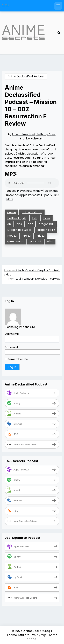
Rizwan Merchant (24, 134)
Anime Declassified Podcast (26, 76)
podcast (35, 241)
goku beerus (16, 241)
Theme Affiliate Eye (21, 635)
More (10, 199)
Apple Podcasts (30, 195)
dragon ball (46, 224)
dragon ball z (46, 230)
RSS (57, 195)
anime (12, 212)
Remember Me (16, 359)
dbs (19, 224)
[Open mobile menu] (58, 6)
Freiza (27, 236)
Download (52, 191)
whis (50, 241)
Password (11, 347)
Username (12, 334)
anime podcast (32, 212)
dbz (30, 224)
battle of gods (17, 218)
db (9, 224)
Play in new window (30, 191)
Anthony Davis (46, 134)
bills (35, 218)
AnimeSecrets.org (37, 631)
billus (47, 218)
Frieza (41, 236)
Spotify (47, 195)
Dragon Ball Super (19, 230)
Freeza (12, 236)
